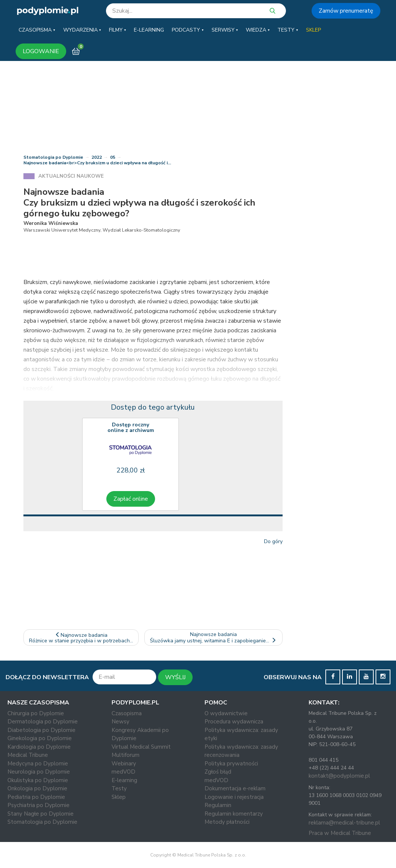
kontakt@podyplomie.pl (339, 776)
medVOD (123, 772)
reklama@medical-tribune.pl (344, 823)
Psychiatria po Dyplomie (38, 805)
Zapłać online (131, 499)
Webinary (124, 764)
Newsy (120, 722)
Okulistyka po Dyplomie (38, 780)
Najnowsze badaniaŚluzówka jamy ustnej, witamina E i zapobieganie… (214, 638)
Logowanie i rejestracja (234, 797)
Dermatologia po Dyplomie (43, 722)
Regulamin (218, 805)
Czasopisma (127, 713)
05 (113, 157)
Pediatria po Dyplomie (36, 797)
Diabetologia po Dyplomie (41, 730)
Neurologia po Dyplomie (39, 772)
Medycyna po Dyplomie (38, 764)
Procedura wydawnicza (234, 722)
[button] (37, 30)
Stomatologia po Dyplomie (53, 157)
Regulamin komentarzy (234, 814)
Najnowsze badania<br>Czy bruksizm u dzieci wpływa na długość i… (97, 163)
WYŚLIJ (175, 677)
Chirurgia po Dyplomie (36, 713)
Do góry (273, 541)
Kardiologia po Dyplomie (39, 747)
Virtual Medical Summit (141, 747)
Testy (119, 788)
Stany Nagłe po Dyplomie (41, 814)
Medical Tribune (28, 755)
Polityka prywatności (231, 764)
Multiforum (125, 755)
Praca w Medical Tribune (340, 833)
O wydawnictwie (226, 713)
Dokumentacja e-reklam (235, 788)
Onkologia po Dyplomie (37, 788)
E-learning (124, 780)
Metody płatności (227, 822)
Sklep (119, 797)
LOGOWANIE (41, 51)
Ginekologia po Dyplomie (40, 738)
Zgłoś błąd (218, 772)
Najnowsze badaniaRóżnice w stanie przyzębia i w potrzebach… (81, 638)
